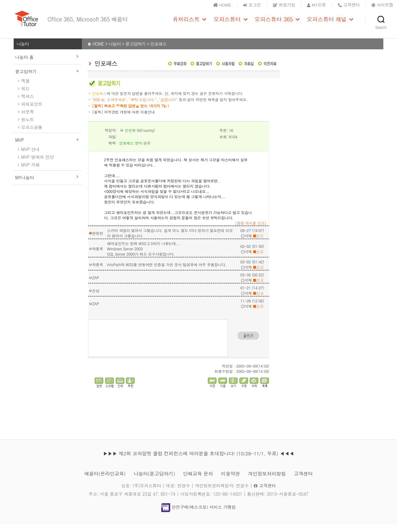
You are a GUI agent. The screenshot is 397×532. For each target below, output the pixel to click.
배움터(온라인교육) (103, 481)
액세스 (27, 103)
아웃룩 (27, 119)
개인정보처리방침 (269, 481)
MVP (48, 147)
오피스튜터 (227, 23)
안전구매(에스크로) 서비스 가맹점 (198, 514)
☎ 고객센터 (265, 493)
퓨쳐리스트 (186, 23)
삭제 (246, 243)
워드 (25, 96)
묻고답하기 (48, 78)
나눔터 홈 (24, 64)
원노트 (27, 127)
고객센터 (306, 481)
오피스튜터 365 (274, 23)
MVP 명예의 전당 (37, 164)
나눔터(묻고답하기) (153, 481)
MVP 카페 (30, 172)
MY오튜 (315, 5)
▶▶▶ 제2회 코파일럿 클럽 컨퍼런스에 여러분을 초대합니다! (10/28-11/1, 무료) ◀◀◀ (198, 461)
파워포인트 (32, 111)
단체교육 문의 (198, 481)
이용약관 (231, 481)
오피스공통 (32, 134)
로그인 (249, 5)
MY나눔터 (25, 185)
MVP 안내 (30, 156)
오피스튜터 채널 (327, 23)
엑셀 (25, 88)
